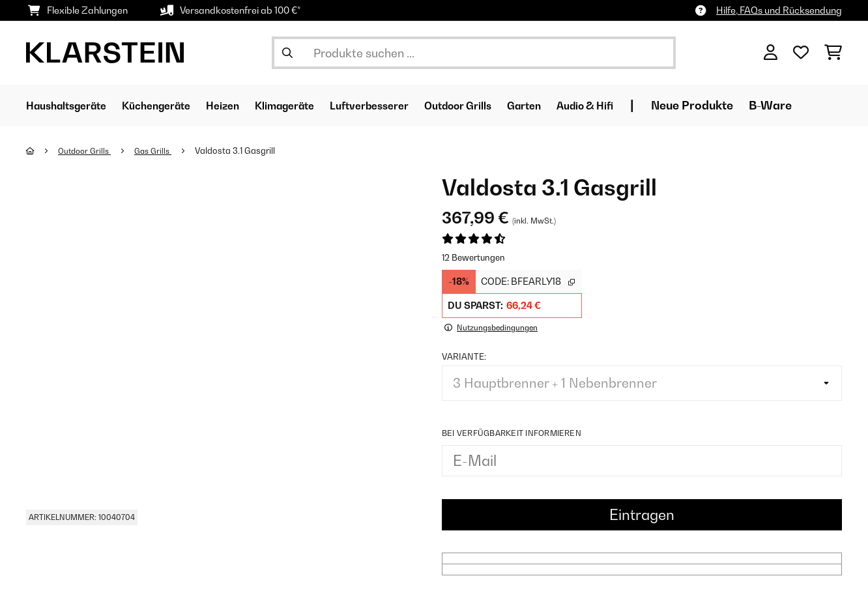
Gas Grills (160, 151)
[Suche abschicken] (287, 53)
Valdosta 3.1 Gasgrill (244, 151)
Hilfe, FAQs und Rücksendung (779, 10)
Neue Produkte (770, 105)
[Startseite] (43, 151)
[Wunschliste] (801, 53)
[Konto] (771, 53)
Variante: (464, 356)
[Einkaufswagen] (833, 53)
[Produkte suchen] (474, 53)
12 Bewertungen (473, 257)
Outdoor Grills (88, 151)
